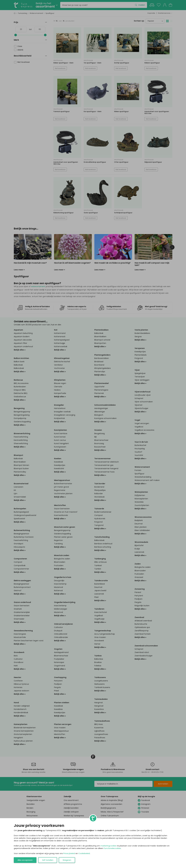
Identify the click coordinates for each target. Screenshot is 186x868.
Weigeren (67, 860)
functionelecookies (112, 848)
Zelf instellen (48, 860)
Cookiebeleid (84, 853)
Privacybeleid (69, 853)
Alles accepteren (25, 860)
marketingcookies (108, 846)
